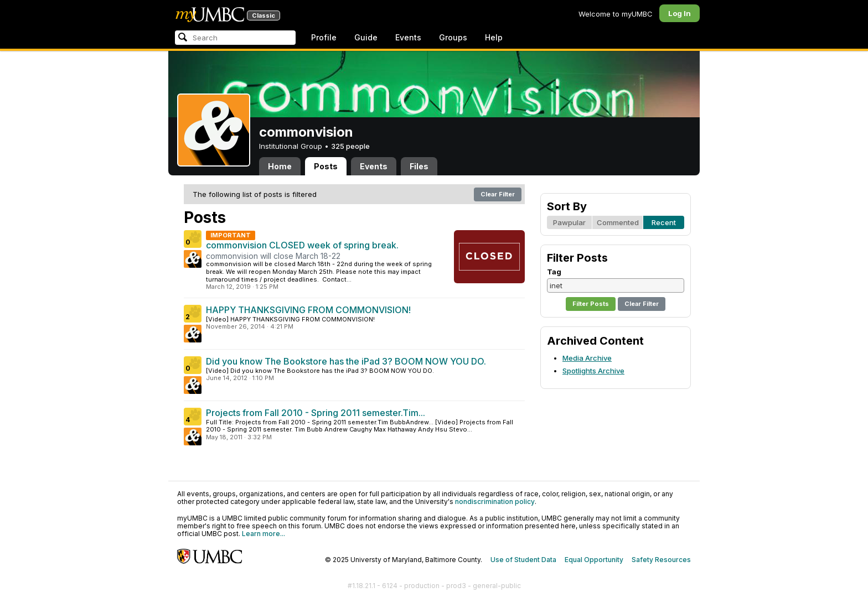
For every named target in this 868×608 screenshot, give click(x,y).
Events (408, 37)
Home (280, 166)
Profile (324, 37)
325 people (350, 146)
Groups (453, 37)
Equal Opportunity (594, 560)
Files (419, 166)
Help (494, 37)
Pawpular (569, 222)
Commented (618, 222)
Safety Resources (661, 560)
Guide (366, 37)
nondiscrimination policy (495, 502)
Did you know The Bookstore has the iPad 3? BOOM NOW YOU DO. (346, 361)
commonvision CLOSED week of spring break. (302, 245)
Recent (664, 222)
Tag (554, 272)
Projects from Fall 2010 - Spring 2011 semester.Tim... (316, 413)
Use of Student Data (523, 560)
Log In (680, 13)
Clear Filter (498, 194)
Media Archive (587, 358)
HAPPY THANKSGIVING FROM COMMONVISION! (308, 310)
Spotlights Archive (593, 371)
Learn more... (263, 534)
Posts (326, 166)
